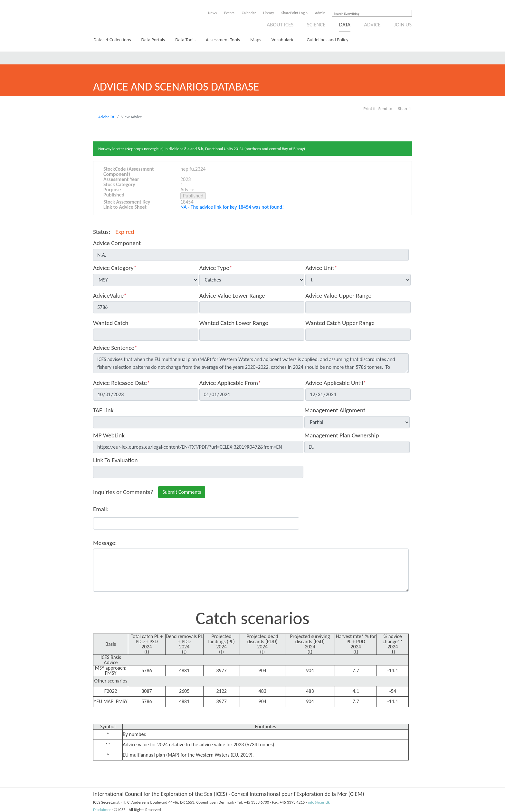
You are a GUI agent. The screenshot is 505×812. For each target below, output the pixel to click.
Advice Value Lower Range (232, 296)
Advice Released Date (122, 383)
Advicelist (106, 117)
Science (316, 25)
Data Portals (153, 40)
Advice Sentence (115, 348)
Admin (320, 13)
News (212, 13)
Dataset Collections (112, 40)
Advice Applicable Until (336, 383)
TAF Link (103, 410)
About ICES (280, 25)
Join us (403, 25)
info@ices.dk (319, 802)
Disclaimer (102, 810)
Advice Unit (321, 268)
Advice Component (117, 243)
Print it (369, 109)
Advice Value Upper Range (338, 296)
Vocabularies (284, 40)
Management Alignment (335, 410)
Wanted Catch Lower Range (234, 323)
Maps (256, 40)
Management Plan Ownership (342, 435)
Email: (101, 509)
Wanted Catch (111, 323)
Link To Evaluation (115, 460)
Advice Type (216, 268)
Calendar (249, 13)
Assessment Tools (223, 40)
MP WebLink (109, 435)
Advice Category (115, 268)
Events (229, 13)
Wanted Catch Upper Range (340, 323)
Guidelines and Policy (327, 40)
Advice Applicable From (230, 383)
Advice (372, 25)
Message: (105, 543)
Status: (102, 232)
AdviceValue (110, 296)
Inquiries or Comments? (123, 492)
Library (268, 13)
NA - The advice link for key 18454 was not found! (232, 207)
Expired (125, 232)
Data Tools (185, 40)
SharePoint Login (295, 13)
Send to (385, 109)
